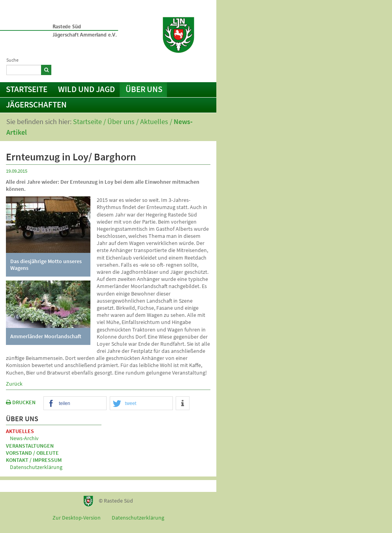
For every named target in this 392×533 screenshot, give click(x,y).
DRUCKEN (21, 402)
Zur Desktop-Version (77, 518)
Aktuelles (154, 121)
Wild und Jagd (86, 89)
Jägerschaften (36, 105)
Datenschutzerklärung (36, 467)
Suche (12, 60)
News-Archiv (24, 438)
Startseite (27, 89)
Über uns (144, 89)
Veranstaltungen (30, 446)
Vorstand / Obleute (32, 453)
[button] (75, 404)
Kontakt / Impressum (178, 69)
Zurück (14, 384)
